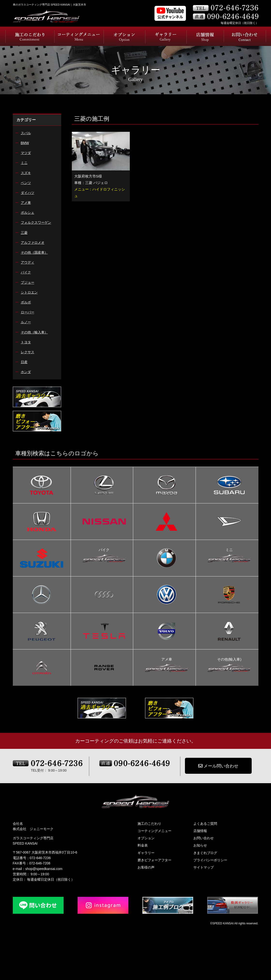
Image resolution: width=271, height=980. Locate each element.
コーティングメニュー (154, 831)
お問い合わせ (204, 838)
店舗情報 (200, 831)
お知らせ (200, 845)
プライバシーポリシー (210, 860)
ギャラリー (146, 853)
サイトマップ (204, 867)
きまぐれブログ (205, 853)
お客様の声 (146, 867)
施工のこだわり (149, 824)
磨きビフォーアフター (154, 860)
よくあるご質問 (205, 824)
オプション (146, 838)
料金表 (143, 845)
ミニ (229, 550)
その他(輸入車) (229, 660)
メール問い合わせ (218, 766)
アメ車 (167, 660)
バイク (104, 550)
